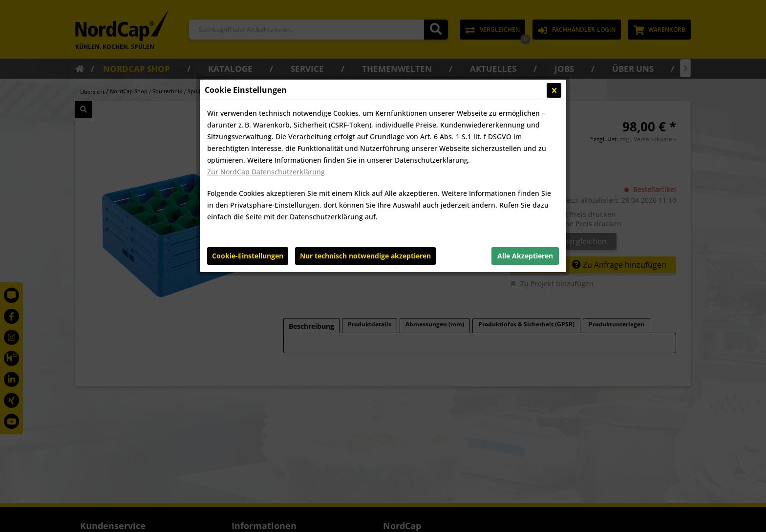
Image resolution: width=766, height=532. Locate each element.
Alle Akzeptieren (525, 256)
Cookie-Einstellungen (248, 256)
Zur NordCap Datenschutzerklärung (266, 172)
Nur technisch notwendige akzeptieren (365, 256)
